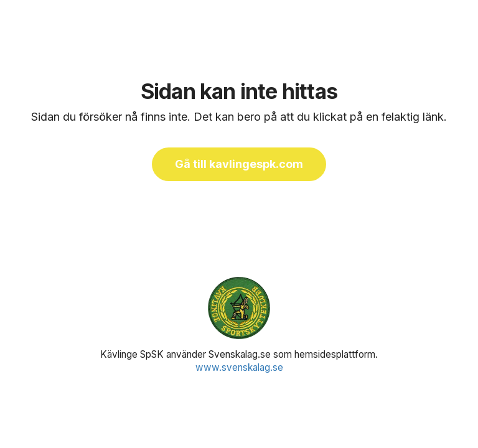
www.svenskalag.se (239, 367)
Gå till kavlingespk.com (239, 164)
